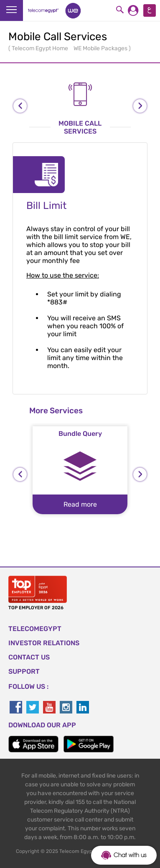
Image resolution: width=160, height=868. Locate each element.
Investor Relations (44, 643)
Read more (80, 504)
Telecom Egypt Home (41, 48)
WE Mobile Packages (101, 48)
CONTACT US (29, 657)
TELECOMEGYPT (35, 629)
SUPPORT (24, 671)
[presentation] (20, 106)
